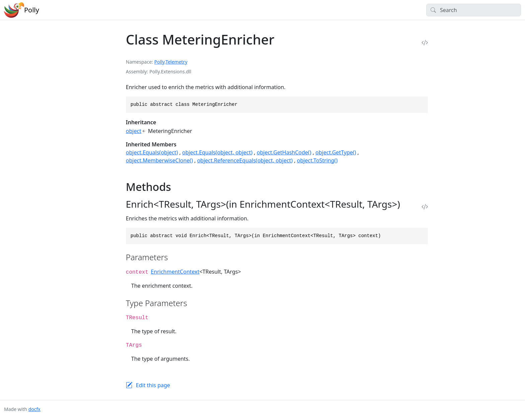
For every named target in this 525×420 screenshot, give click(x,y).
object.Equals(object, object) (217, 152)
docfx (34, 409)
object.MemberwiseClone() (159, 160)
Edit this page (153, 385)
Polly (160, 62)
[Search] (474, 10)
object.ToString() (317, 160)
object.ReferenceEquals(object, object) (245, 160)
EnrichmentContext (175, 272)
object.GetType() (336, 152)
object (134, 131)
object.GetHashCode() (284, 152)
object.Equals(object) (152, 152)
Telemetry (176, 62)
